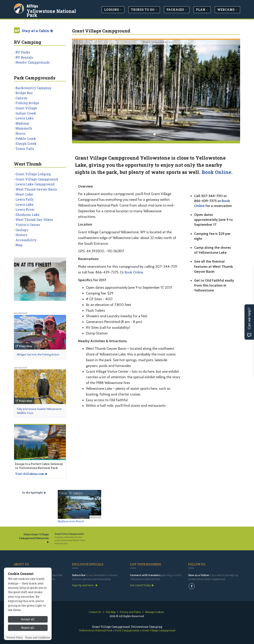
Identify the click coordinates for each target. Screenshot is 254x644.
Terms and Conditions (38, 637)
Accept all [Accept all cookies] (28, 619)
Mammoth (24, 128)
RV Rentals (24, 57)
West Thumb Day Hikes (34, 220)
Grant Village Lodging (33, 174)
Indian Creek (26, 113)
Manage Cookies (154, 612)
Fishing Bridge (27, 103)
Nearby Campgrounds (33, 62)
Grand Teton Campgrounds (69, 534)
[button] (85, 90)
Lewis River (25, 209)
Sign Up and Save (85, 585)
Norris (20, 133)
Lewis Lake (25, 118)
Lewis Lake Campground (35, 184)
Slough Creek (26, 143)
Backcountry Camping (33, 88)
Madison (22, 123)
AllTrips (33, 6)
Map (19, 245)
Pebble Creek (26, 139)
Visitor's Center (28, 225)
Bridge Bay (24, 93)
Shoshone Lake (27, 215)
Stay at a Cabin (37, 31)
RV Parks (23, 52)
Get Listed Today (142, 585)
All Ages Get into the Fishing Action (38, 354)
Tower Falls (25, 149)
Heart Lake (24, 194)
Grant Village (26, 108)
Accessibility (26, 240)
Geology (22, 230)
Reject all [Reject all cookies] (28, 628)
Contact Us (95, 612)
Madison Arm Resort (71, 521)
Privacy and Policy (130, 612)
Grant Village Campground (37, 179)
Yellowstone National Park (52, 13)
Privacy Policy (15, 637)
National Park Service (162, 42)
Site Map (111, 612)
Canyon (21, 98)
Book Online (216, 172)
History (22, 235)
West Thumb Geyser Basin (36, 189)
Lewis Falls (25, 199)
